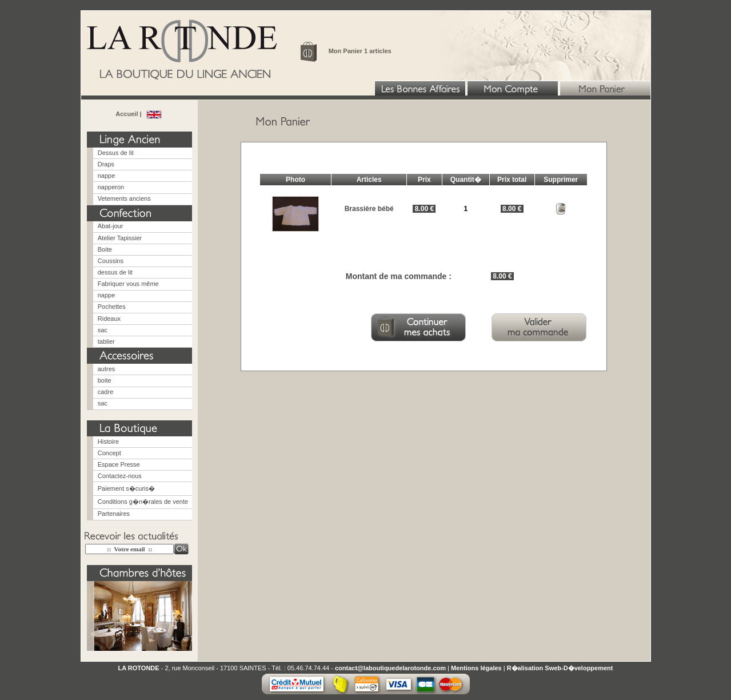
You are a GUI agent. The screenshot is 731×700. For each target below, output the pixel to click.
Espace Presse (119, 464)
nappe (107, 176)
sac (103, 330)
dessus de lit (115, 272)
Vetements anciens (124, 198)
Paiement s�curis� (126, 488)
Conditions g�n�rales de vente (143, 502)
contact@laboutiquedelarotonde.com (390, 668)
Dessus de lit (116, 153)
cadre (106, 392)
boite (105, 380)
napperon (111, 187)
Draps (106, 164)
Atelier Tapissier (120, 238)
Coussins (111, 261)
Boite (105, 249)
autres (107, 369)
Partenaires (114, 514)
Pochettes (112, 307)
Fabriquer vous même (128, 284)
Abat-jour (111, 226)
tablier (106, 341)
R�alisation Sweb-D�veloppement (560, 668)
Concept (109, 453)
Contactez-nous (120, 476)
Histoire (108, 442)
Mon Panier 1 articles (360, 51)
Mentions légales (476, 668)
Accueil (127, 114)
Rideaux (109, 319)
